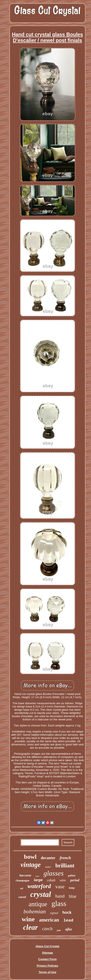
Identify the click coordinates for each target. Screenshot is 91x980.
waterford (39, 886)
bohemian (35, 911)
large (38, 880)
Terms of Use (47, 972)
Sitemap (47, 953)
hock (67, 912)
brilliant (65, 866)
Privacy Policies (47, 966)
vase (60, 887)
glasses (53, 873)
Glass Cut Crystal (47, 946)
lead (68, 920)
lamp (72, 888)
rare (37, 876)
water (48, 867)
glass (59, 903)
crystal (41, 894)
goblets (72, 876)
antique (38, 904)
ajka (68, 929)
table (63, 880)
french (65, 858)
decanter (48, 858)
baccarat (25, 875)
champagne (23, 880)
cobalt (51, 880)
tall (22, 888)
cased (22, 897)
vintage (31, 865)
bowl (30, 857)
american (49, 920)
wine (28, 919)
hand (60, 896)
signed (54, 913)
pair (59, 930)
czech (47, 929)
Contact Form (47, 959)
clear (30, 927)
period (75, 880)
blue (73, 896)
